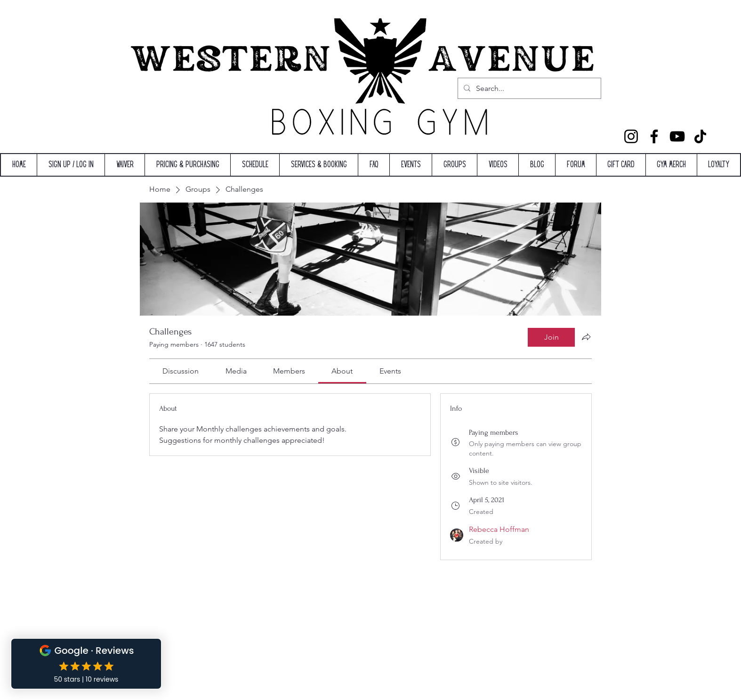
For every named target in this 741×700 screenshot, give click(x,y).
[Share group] (586, 337)
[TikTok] (700, 136)
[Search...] (528, 89)
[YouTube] (677, 136)
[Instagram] (631, 136)
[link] (181, 371)
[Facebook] (654, 136)
